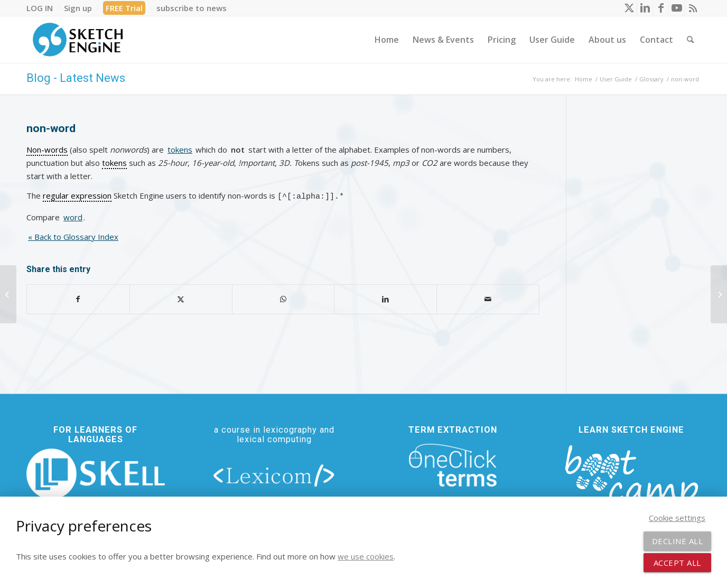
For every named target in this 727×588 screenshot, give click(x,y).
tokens (180, 150)
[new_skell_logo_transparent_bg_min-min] (96, 472)
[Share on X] (181, 298)
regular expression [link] (77, 195)
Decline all (678, 541)
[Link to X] (629, 8)
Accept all (677, 563)
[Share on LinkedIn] (385, 298)
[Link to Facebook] (661, 8)
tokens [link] (114, 163)
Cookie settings (677, 518)
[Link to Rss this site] (693, 8)
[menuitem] (43, 8)
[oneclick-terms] (453, 464)
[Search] (690, 40)
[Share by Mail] (488, 298)
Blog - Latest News (76, 78)
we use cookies (366, 556)
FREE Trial (124, 8)
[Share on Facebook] (78, 298)
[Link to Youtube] (677, 8)
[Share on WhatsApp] (283, 298)
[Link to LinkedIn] (645, 8)
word (73, 216)
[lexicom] (274, 473)
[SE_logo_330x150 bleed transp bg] (78, 40)
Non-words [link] (47, 150)
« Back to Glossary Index (73, 235)
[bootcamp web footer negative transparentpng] (631, 480)
